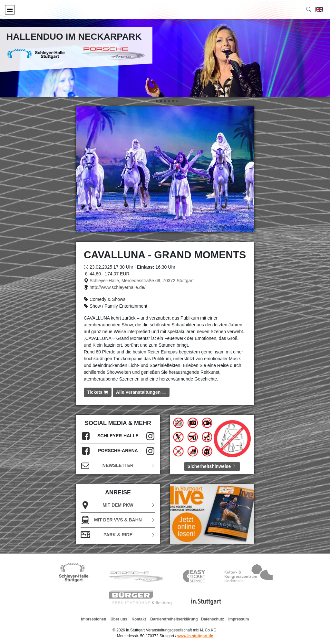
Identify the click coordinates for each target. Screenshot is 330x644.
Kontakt (139, 619)
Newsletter (118, 466)
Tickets (98, 392)
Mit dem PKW (118, 505)
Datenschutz (213, 619)
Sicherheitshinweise (212, 466)
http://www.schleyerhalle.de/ (118, 287)
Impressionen (94, 619)
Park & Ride (118, 535)
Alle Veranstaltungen (141, 392)
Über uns (119, 619)
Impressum (238, 619)
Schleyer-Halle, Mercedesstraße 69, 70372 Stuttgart (142, 281)
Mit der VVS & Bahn (118, 520)
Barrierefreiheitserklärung (174, 619)
